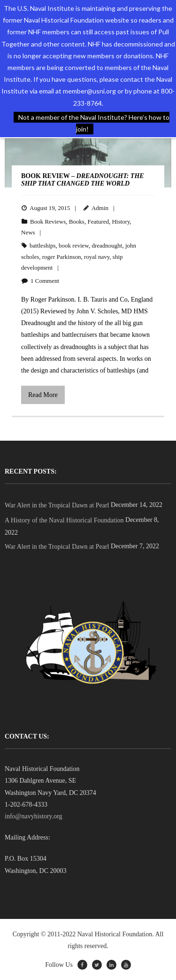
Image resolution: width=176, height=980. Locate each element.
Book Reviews (48, 222)
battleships (43, 245)
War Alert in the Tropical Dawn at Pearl (57, 505)
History (121, 222)
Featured (98, 222)
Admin (100, 208)
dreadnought (107, 245)
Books (77, 222)
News (28, 232)
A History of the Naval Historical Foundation (64, 520)
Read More (43, 395)
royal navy (97, 257)
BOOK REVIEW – (83, 180)
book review (74, 245)
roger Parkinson (62, 257)
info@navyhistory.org (34, 816)
